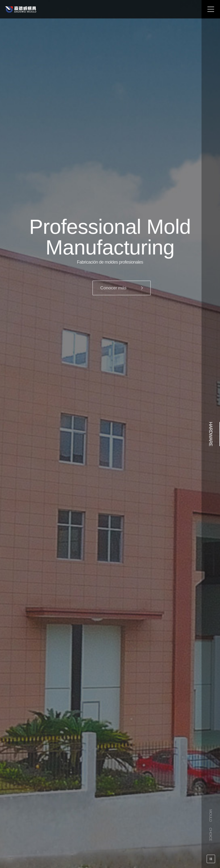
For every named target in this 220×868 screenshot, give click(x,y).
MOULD (211, 815)
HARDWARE (211, 434)
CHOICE (211, 834)
